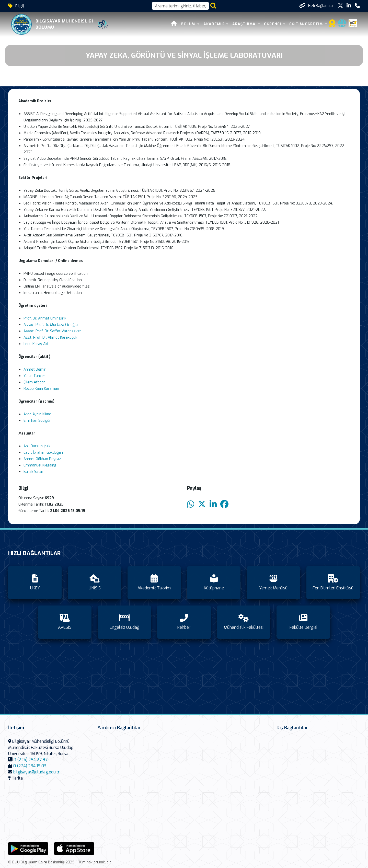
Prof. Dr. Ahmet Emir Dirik (45, 318)
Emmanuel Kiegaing (40, 465)
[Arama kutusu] (180, 6)
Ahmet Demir (35, 369)
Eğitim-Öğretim (307, 24)
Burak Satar (33, 472)
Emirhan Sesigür (37, 421)
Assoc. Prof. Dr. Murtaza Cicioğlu (51, 325)
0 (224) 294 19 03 (30, 766)
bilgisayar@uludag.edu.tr (36, 772)
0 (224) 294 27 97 (31, 760)
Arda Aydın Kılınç (37, 414)
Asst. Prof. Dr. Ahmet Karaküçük (50, 338)
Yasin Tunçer (34, 376)
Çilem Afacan (34, 382)
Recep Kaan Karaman (41, 389)
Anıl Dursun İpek (37, 446)
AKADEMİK (214, 24)
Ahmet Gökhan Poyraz (42, 459)
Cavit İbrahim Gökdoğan (43, 453)
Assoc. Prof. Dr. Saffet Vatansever (52, 331)
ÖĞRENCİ (273, 24)
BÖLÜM (189, 24)
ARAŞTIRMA (245, 24)
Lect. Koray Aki (36, 344)
